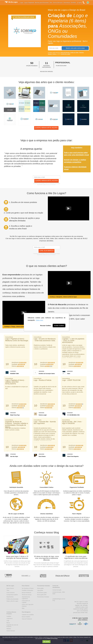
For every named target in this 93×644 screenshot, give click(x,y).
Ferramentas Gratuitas (43, 597)
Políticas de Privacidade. (51, 185)
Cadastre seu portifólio (28, 615)
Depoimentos (10, 597)
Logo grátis (40, 590)
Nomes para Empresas (42, 3)
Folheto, (55, 54)
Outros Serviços (58, 3)
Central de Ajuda (57, 590)
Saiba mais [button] (39, 320)
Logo (22, 3)
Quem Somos (10, 588)
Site (51, 3)
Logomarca (9, 618)
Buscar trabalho (26, 617)
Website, (50, 54)
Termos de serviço (27, 595)
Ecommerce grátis (42, 593)
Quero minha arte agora (46, 128)
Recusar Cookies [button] (46, 326)
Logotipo (9, 616)
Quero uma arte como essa (75, 48)
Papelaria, (81, 52)
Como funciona (10, 593)
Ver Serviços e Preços (28, 588)
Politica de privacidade (12, 599)
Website (9, 629)
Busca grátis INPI (42, 595)
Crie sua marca (46, 251)
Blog (23, 608)
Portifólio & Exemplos (28, 590)
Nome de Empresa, (65, 52)
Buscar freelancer (27, 593)
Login (80, 3)
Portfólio (73, 3)
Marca (8, 623)
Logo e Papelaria (29, 3)
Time (8, 590)
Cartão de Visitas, (75, 52)
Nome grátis (40, 588)
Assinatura (67, 3)
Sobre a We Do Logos (12, 601)
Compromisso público (12, 595)
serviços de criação (66, 54)
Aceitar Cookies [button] (59, 326)
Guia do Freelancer (27, 619)
